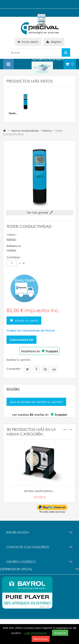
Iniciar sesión (28, 42)
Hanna (11, 239)
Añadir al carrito (26, 321)
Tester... (13, 113)
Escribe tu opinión (18, 360)
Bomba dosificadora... (39, 491)
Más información (36, 633)
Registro (54, 42)
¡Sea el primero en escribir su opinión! (36, 402)
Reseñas (13, 389)
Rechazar (41, 639)
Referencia (14, 246)
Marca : (12, 235)
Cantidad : (14, 257)
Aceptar (60, 633)
